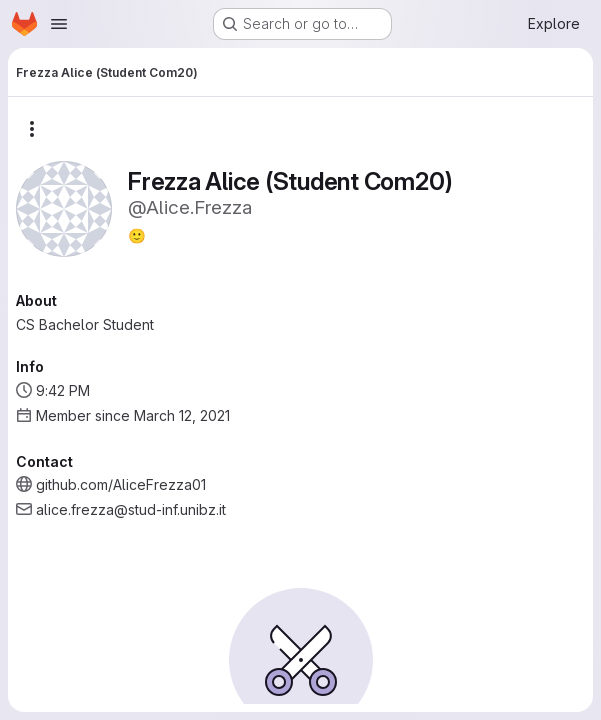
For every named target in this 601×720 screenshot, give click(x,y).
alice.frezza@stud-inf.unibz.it (131, 509)
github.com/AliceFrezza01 (121, 484)
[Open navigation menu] (59, 24)
